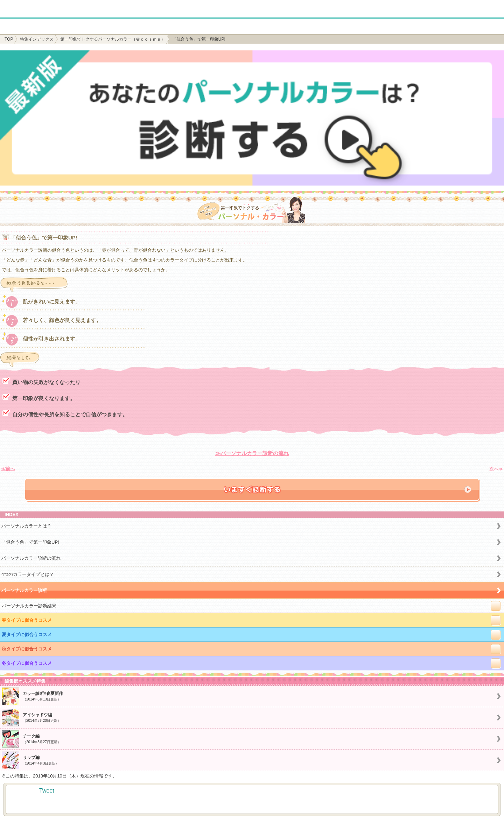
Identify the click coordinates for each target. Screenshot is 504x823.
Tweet (47, 791)
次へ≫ (496, 469)
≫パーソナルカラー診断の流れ (252, 453)
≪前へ (8, 469)
